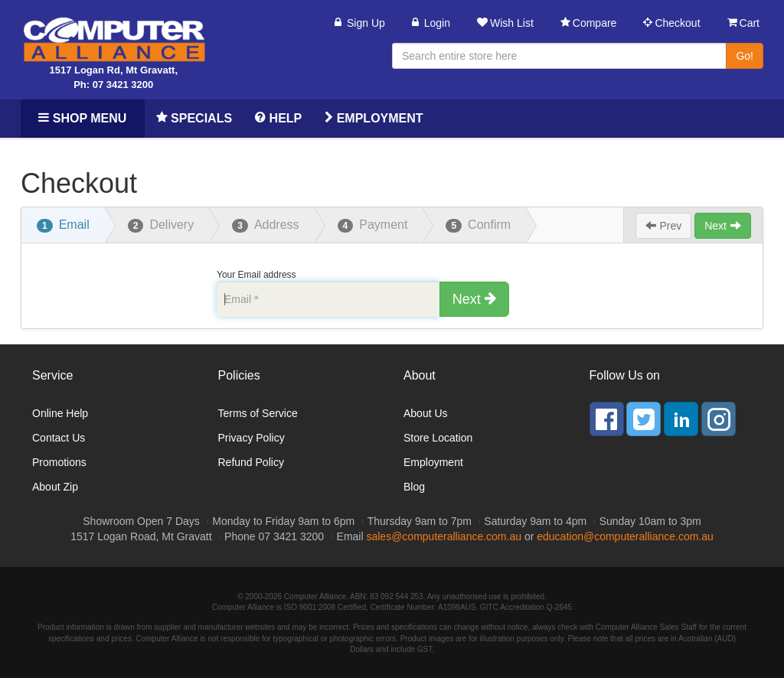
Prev (664, 226)
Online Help (60, 413)
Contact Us (59, 438)
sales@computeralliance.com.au (444, 536)
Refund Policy (251, 462)
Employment (374, 118)
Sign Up (360, 23)
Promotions (59, 462)
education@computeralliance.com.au (625, 536)
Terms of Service (258, 413)
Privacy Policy (252, 438)
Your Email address (256, 275)
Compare (589, 23)
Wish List (505, 23)
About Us (426, 413)
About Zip (55, 487)
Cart (743, 23)
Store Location (438, 438)
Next (723, 226)
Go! (745, 56)
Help (278, 118)
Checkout (671, 23)
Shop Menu (82, 118)
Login (431, 23)
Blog (414, 487)
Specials (194, 118)
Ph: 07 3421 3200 (113, 85)
